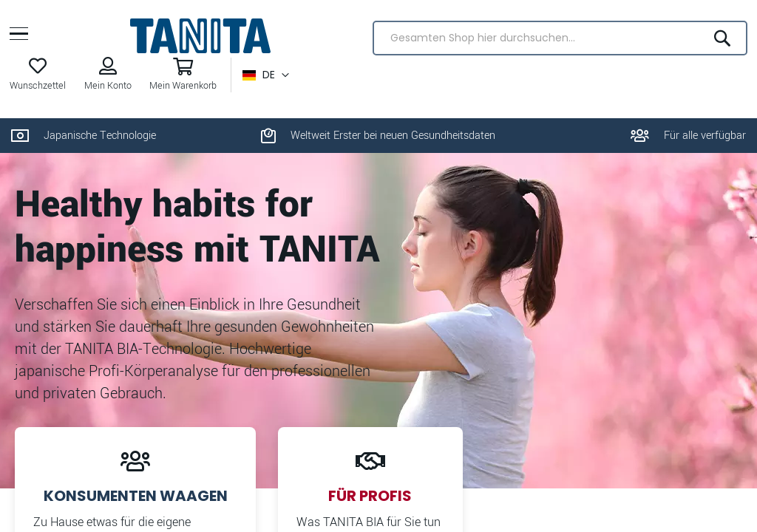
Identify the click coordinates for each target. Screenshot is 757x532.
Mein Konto (109, 89)
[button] (267, 79)
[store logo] (200, 40)
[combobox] (559, 42)
